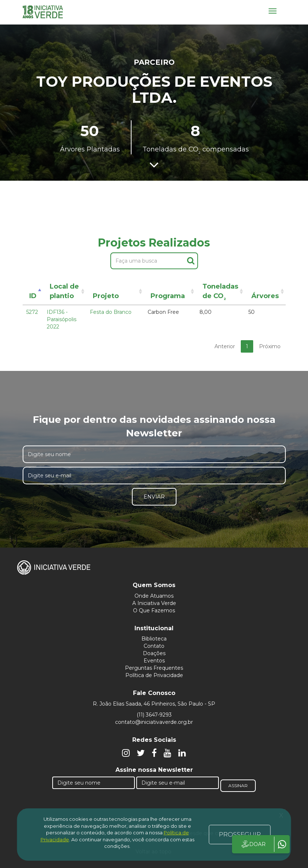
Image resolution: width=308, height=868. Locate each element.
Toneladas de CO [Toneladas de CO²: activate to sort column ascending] (220, 292)
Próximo (270, 346)
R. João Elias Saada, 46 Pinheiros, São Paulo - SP (154, 704)
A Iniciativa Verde (154, 603)
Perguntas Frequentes (154, 668)
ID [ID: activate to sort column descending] (33, 296)
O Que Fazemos (154, 610)
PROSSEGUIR (240, 834)
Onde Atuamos (154, 596)
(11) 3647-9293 (154, 715)
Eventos (154, 661)
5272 (32, 312)
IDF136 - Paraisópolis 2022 (62, 319)
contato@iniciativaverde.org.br (154, 722)
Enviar (154, 497)
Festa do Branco (111, 312)
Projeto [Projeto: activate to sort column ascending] (106, 296)
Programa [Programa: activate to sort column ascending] (168, 296)
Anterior (225, 346)
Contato (154, 646)
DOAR (253, 844)
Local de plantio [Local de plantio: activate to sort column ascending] (64, 291)
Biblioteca (154, 639)
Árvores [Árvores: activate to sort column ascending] (265, 296)
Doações (154, 653)
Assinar (238, 786)
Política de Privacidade (154, 675)
